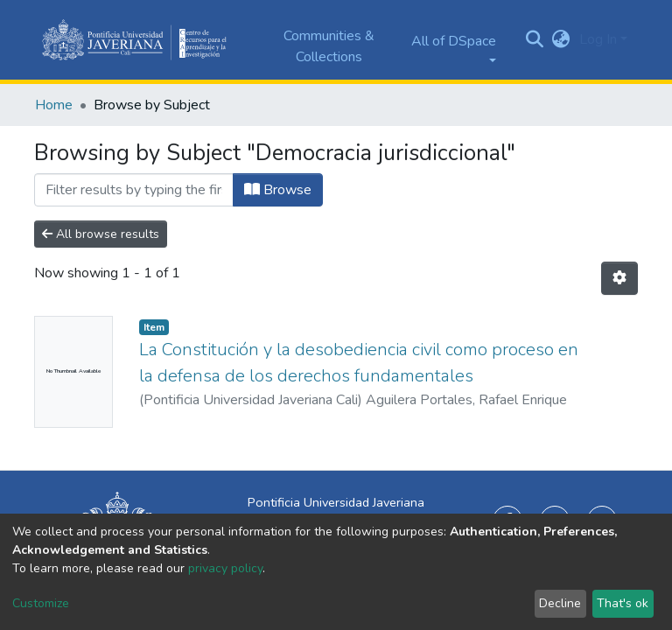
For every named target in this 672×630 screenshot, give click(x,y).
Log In (598, 39)
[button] (561, 39)
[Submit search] (535, 40)
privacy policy (225, 568)
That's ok (623, 603)
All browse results (101, 234)
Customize (41, 603)
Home (54, 105)
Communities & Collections (329, 46)
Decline (560, 603)
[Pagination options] (619, 278)
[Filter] (134, 190)
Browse (278, 190)
